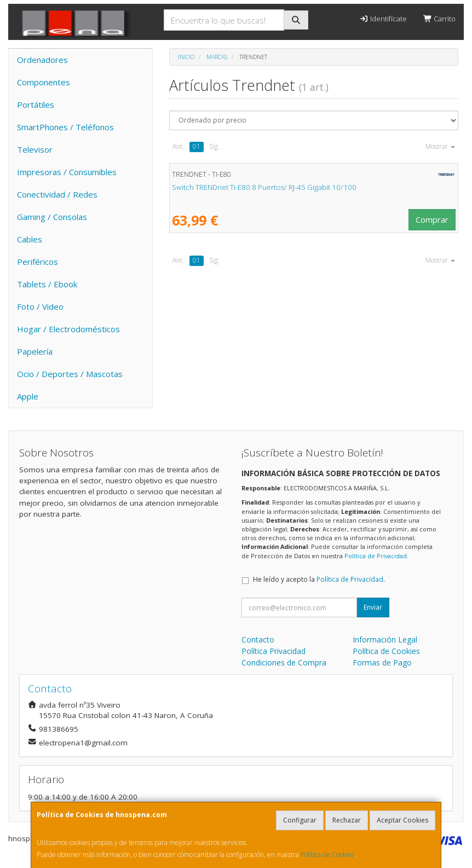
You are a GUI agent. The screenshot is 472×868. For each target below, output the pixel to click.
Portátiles (36, 105)
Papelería (35, 351)
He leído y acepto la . (319, 579)
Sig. (214, 146)
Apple (28, 396)
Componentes (44, 82)
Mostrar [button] (440, 146)
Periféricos (38, 262)
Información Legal (385, 640)
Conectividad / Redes (57, 194)
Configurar (300, 820)
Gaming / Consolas (52, 217)
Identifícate (383, 19)
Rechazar (347, 820)
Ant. (178, 146)
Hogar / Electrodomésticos (68, 329)
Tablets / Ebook (47, 284)
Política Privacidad (274, 651)
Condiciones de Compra (284, 662)
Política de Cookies (327, 855)
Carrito (439, 19)
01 (197, 146)
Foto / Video (40, 306)
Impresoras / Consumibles (67, 172)
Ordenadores (42, 60)
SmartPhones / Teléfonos (65, 127)
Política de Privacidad (376, 556)
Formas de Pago (382, 662)
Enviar (373, 607)
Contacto (258, 640)
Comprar (432, 219)
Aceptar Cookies (402, 820)
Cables (30, 239)
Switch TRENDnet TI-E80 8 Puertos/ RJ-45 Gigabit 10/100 (264, 187)
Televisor (35, 149)
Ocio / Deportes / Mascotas (70, 374)
